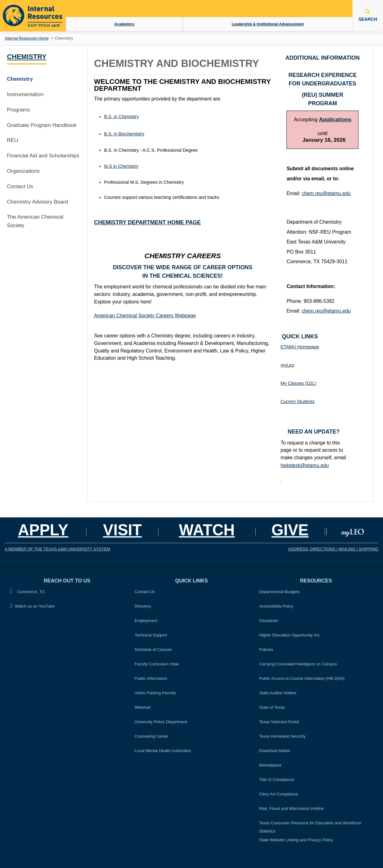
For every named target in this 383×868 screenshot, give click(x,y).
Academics (124, 24)
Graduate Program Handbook (42, 125)
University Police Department (161, 722)
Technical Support (151, 635)
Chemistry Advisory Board (37, 202)
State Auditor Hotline (278, 693)
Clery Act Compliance (279, 794)
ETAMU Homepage (300, 347)
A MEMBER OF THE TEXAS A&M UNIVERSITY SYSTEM (57, 549)
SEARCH (368, 15)
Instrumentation (25, 94)
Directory (143, 606)
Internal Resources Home (27, 38)
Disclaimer (269, 621)
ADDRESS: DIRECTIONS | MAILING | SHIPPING (333, 549)
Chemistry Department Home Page (147, 222)
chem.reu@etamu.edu (326, 193)
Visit (122, 530)
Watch (207, 530)
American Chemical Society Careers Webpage (145, 316)
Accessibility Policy (276, 606)
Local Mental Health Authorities (163, 751)
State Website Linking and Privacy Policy (296, 840)
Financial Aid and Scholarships (43, 156)
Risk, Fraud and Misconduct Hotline (291, 808)
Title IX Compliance (277, 780)
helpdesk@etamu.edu (305, 465)
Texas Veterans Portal (279, 722)
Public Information (151, 678)
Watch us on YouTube (32, 606)
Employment (146, 621)
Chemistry (27, 57)
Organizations (23, 171)
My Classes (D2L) (298, 383)
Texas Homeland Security (282, 736)
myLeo (287, 365)
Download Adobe (275, 751)
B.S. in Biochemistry (124, 134)
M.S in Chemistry (121, 166)
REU (13, 140)
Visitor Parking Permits (155, 693)
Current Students (297, 401)
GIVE (290, 530)
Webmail (142, 707)
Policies (268, 649)
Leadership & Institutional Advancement (268, 24)
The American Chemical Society (35, 221)
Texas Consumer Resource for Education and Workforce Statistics (310, 827)
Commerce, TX (27, 591)
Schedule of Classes (153, 650)
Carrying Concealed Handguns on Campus (298, 664)
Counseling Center (152, 736)
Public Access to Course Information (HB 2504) (302, 678)
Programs (18, 110)
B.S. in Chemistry (121, 117)
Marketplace (270, 765)
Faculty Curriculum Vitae (157, 664)
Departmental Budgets (279, 592)
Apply (43, 530)
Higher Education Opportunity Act (289, 635)
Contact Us (20, 186)
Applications (335, 119)
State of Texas (272, 707)
